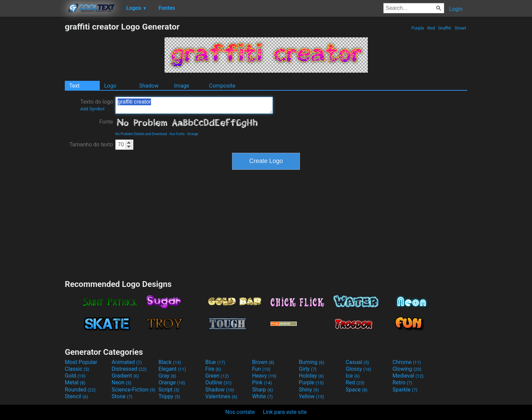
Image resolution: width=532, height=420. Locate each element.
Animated (127, 362)
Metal (75, 382)
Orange (172, 382)
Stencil (76, 396)
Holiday (311, 376)
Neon (121, 382)
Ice (353, 376)
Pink (262, 382)
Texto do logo (97, 105)
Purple (418, 28)
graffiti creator (194, 105)
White (262, 396)
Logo (110, 86)
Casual (357, 362)
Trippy (169, 396)
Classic (77, 369)
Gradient (125, 376)
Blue (215, 362)
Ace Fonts (177, 134)
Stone (122, 396)
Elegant (172, 369)
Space (357, 390)
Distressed (129, 369)
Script (169, 390)
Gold (75, 376)
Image (182, 86)
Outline (218, 382)
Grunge (193, 134)
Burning (312, 362)
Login (456, 9)
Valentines (221, 396)
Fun (261, 369)
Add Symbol (92, 109)
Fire (213, 369)
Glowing (407, 369)
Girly (308, 369)
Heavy (264, 376)
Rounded (80, 390)
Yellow (311, 396)
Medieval (408, 376)
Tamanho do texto (91, 144)
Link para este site (285, 412)
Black (170, 362)
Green (217, 376)
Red (431, 28)
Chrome (407, 362)
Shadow (149, 86)
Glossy (359, 369)
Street (460, 28)
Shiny (309, 390)
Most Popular (81, 362)
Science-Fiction (134, 390)
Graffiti (445, 28)
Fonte (106, 122)
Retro (402, 382)
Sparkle (405, 390)
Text (74, 86)
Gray (167, 376)
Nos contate (240, 412)
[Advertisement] (32, 124)
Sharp (263, 390)
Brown (263, 362)
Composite (222, 86)
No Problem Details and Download (141, 134)
